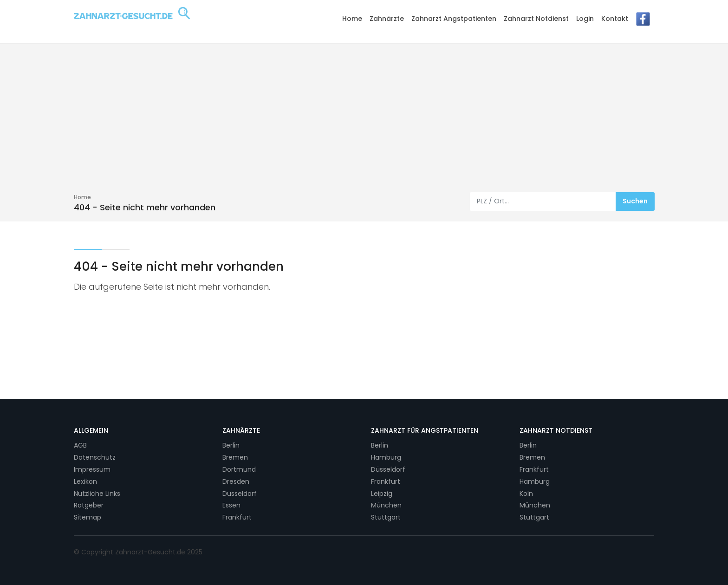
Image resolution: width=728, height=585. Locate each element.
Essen (231, 505)
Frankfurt (237, 517)
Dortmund (239, 469)
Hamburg (386, 457)
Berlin (231, 445)
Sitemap (88, 517)
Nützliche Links (97, 494)
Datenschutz (95, 457)
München (386, 505)
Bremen (235, 457)
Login (585, 19)
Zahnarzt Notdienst (536, 19)
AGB (80, 445)
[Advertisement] (364, 123)
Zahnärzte (387, 19)
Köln (526, 494)
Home (352, 19)
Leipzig (382, 494)
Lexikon (85, 481)
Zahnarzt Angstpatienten (454, 19)
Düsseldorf (240, 494)
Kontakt (615, 19)
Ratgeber (89, 505)
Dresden (236, 481)
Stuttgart (386, 517)
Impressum (92, 469)
